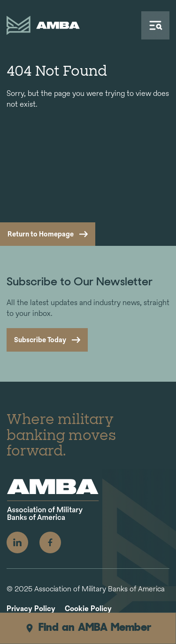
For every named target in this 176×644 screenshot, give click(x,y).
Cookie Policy (88, 609)
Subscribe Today (40, 340)
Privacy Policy (31, 609)
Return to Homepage (41, 234)
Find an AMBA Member (88, 628)
